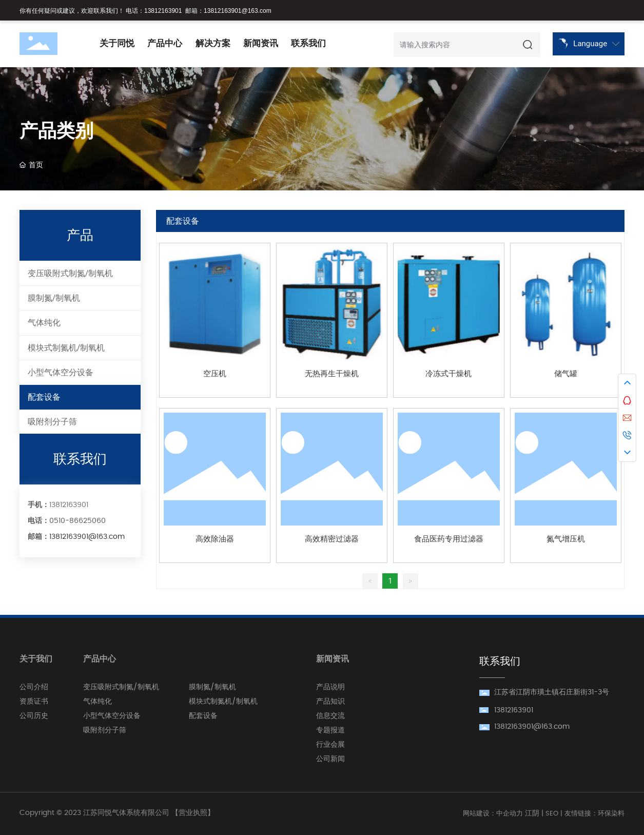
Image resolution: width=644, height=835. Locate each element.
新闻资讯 (333, 659)
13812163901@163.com (238, 11)
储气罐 (566, 374)
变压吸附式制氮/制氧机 (121, 687)
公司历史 (34, 716)
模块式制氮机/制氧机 (223, 702)
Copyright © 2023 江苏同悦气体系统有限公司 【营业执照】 (117, 813)
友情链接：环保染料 (594, 814)
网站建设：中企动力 (493, 814)
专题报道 (330, 730)
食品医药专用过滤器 (449, 539)
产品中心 (100, 659)
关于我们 (36, 659)
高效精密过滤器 (332, 539)
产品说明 (330, 687)
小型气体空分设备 (112, 716)
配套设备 (203, 716)
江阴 (532, 813)
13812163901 (163, 11)
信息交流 (330, 716)
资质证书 (34, 702)
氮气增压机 (566, 539)
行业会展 (330, 745)
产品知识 (330, 702)
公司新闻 (330, 759)
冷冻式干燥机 (448, 374)
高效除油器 (215, 539)
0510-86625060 (77, 521)
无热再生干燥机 (332, 374)
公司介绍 (34, 687)
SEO (552, 814)
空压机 (215, 374)
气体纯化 (97, 702)
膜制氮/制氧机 (212, 687)
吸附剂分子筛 (105, 730)
